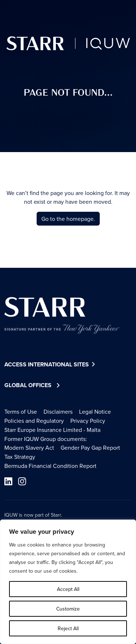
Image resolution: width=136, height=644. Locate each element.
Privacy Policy (88, 421)
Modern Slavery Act (29, 448)
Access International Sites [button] (51, 365)
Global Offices (28, 385)
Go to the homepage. (68, 219)
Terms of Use (21, 412)
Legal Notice (95, 412)
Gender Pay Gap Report (90, 448)
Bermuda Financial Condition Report (50, 466)
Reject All (68, 628)
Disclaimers (58, 412)
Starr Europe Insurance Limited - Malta (52, 430)
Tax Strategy (20, 457)
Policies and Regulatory (34, 421)
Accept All (68, 589)
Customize (68, 609)
